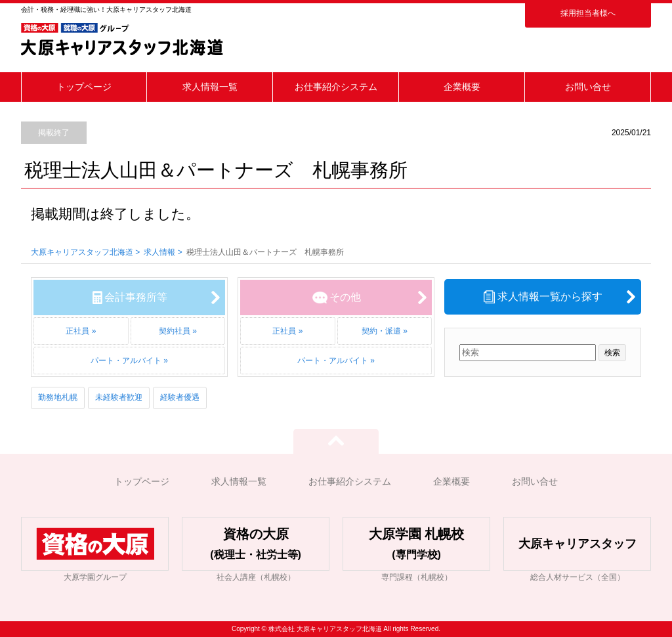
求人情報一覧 (210, 87)
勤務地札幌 (58, 397)
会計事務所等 (136, 297)
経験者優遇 (180, 397)
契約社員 (175, 331)
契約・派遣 (381, 331)
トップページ (84, 87)
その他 (345, 297)
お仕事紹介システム (336, 87)
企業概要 (462, 87)
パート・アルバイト (126, 361)
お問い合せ (588, 87)
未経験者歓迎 (119, 397)
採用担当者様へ (588, 13)
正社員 (77, 331)
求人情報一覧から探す (550, 297)
